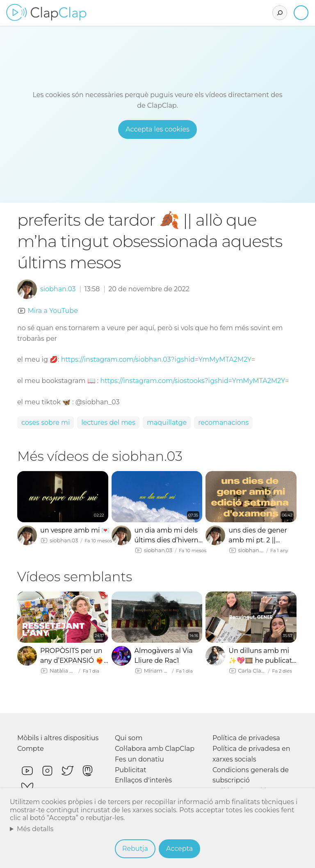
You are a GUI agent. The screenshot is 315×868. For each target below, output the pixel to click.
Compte (31, 749)
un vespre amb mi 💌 (75, 530)
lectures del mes (108, 423)
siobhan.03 (58, 289)
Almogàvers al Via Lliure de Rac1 (164, 656)
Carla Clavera (252, 671)
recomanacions (223, 423)
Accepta (179, 849)
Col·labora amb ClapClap (155, 749)
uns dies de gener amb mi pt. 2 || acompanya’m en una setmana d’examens (258, 536)
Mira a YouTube (52, 311)
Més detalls (35, 829)
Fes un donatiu (139, 759)
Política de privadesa (246, 738)
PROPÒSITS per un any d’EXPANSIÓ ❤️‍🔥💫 (72, 656)
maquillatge (167, 423)
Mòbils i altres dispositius (58, 738)
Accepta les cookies (157, 129)
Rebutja (135, 849)
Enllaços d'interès (143, 780)
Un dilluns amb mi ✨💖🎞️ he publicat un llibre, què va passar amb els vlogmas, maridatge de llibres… (261, 656)
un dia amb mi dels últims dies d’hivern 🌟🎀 (167, 536)
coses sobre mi (46, 423)
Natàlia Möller (63, 671)
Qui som (129, 738)
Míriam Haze (157, 671)
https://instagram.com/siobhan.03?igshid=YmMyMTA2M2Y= (158, 359)
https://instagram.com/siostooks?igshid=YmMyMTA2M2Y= (194, 381)
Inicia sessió (301, 13)
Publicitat (131, 770)
